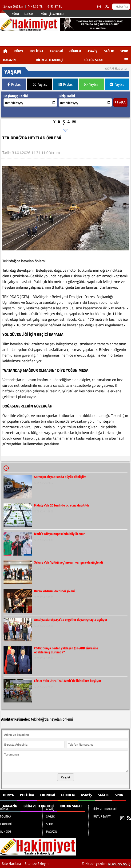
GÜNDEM (75, 51)
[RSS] (107, 7)
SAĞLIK (109, 51)
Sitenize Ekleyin (37, 864)
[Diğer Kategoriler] (126, 60)
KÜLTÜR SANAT (94, 60)
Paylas (14, 85)
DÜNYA (19, 51)
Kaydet (66, 777)
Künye (16, 14)
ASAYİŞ (92, 51)
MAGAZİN (9, 60)
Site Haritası (11, 864)
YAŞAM (66, 122)
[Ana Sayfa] (5, 51)
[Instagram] (99, 7)
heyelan (56, 719)
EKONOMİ (56, 51)
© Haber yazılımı (106, 864)
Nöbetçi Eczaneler (53, 14)
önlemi (68, 719)
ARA (120, 102)
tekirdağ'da (40, 719)
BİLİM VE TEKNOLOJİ (50, 60)
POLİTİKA (37, 51)
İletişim (29, 14)
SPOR (124, 51)
